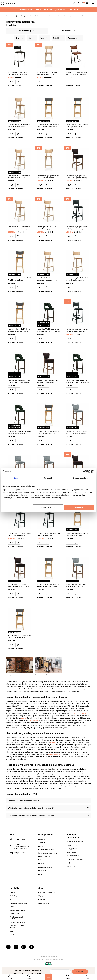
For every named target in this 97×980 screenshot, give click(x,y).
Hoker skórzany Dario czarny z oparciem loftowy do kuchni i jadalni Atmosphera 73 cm (18, 74)
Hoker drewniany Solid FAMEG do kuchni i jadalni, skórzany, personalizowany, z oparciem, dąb (77, 279)
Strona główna (10, 16)
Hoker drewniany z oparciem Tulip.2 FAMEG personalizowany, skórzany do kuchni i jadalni (77, 177)
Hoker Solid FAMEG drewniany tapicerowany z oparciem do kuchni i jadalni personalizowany (48, 279)
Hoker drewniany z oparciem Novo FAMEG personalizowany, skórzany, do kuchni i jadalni (48, 534)
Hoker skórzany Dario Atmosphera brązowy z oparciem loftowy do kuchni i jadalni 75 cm (77, 74)
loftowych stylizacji (55, 754)
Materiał (52, 16)
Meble (21, 16)
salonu (23, 718)
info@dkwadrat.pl (21, 853)
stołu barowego (33, 720)
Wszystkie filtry (26, 31)
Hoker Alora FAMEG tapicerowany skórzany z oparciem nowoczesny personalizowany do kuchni (48, 330)
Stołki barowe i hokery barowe (36, 16)
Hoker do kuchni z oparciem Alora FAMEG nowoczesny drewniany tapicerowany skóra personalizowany (19, 381)
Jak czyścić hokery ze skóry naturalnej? (24, 800)
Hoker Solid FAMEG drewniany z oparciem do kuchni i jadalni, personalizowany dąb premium (19, 228)
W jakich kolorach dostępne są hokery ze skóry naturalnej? (31, 808)
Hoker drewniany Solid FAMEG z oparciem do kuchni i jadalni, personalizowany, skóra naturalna (19, 126)
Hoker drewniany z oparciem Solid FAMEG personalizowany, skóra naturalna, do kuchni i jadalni (48, 586)
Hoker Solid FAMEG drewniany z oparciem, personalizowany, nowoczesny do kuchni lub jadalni (48, 74)
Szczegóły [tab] (48, 478)
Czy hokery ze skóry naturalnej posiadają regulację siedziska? (32, 816)
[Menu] (48, 977)
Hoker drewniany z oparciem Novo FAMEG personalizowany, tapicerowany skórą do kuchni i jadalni (19, 534)
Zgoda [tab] (17, 478)
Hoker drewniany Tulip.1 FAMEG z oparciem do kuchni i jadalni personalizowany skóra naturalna (77, 586)
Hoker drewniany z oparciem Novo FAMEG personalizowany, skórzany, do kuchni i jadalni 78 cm (77, 228)
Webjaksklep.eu (53, 956)
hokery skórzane (63, 16)
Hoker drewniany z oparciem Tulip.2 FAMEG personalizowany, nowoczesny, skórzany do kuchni (19, 586)
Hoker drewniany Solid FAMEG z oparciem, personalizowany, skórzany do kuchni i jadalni (19, 330)
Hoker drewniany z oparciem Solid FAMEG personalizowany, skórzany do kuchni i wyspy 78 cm (48, 432)
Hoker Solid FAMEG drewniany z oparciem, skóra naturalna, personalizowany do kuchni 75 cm (19, 177)
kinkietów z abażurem (80, 713)
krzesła (53, 742)
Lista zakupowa (84, 3)
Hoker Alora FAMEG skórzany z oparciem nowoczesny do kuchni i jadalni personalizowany (77, 381)
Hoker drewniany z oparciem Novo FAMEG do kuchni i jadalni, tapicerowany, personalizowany (77, 330)
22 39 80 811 (20, 840)
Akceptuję (79, 507)
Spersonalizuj (48, 507)
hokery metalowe (51, 786)
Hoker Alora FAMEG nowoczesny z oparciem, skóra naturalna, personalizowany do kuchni (20, 432)
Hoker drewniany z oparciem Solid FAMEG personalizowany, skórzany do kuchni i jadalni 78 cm (77, 534)
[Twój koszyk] (87, 3)
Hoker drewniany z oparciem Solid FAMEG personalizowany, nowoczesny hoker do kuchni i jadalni (77, 126)
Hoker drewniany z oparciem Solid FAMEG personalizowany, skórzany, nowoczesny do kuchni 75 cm (48, 177)
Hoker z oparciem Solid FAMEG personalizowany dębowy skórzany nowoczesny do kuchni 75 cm (48, 228)
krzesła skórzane (32, 774)
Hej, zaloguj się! (79, 3)
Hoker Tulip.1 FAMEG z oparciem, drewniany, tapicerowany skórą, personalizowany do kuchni (77, 432)
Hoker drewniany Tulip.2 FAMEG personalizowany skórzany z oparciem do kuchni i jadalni (48, 381)
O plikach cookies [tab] (80, 478)
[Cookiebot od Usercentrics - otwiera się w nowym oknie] (84, 471)
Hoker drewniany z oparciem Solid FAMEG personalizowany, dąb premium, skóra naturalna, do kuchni (48, 126)
